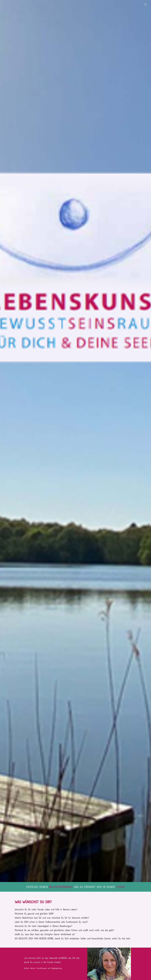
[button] (146, 4)
